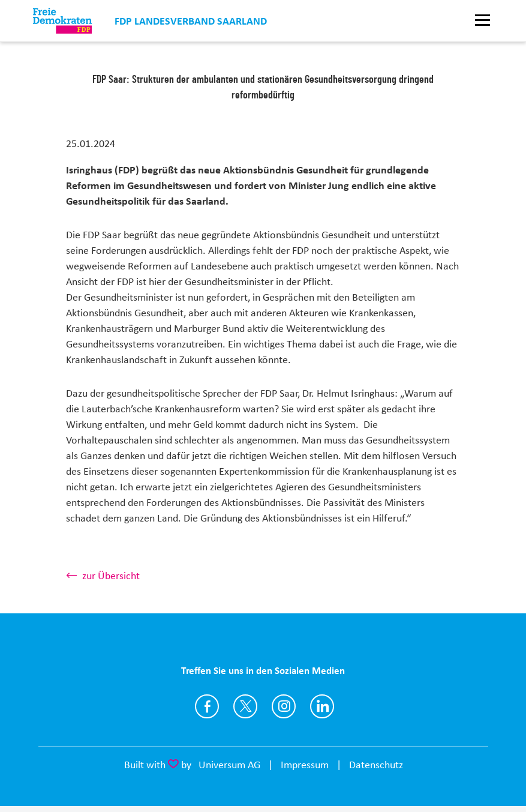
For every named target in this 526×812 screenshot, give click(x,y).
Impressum (305, 765)
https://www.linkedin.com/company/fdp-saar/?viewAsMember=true (322, 706)
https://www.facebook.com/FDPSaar (207, 706)
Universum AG (229, 765)
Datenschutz (376, 765)
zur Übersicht (111, 576)
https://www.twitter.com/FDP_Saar (245, 706)
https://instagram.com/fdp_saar (284, 706)
